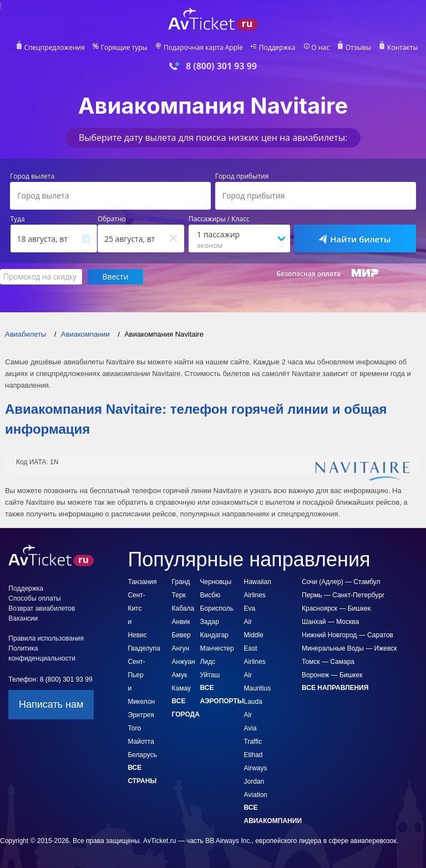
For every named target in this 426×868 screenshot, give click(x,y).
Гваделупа (144, 648)
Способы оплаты (34, 598)
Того (134, 728)
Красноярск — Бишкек (336, 608)
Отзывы (358, 48)
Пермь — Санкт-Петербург (343, 595)
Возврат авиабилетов (42, 608)
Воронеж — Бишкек (332, 675)
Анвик (181, 622)
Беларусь (142, 755)
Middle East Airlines (255, 648)
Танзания (142, 582)
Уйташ (210, 675)
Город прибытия (242, 176)
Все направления (335, 688)
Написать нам (51, 704)
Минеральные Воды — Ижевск (349, 648)
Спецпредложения (55, 48)
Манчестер (217, 648)
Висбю (211, 595)
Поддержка (277, 48)
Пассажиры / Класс (219, 219)
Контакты (403, 48)
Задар (210, 622)
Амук (180, 675)
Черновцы (216, 582)
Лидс (208, 662)
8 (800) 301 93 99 (221, 66)
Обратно (112, 219)
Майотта (141, 742)
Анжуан (184, 662)
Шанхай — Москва (330, 622)
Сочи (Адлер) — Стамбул (341, 582)
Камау (181, 688)
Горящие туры (124, 48)
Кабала (183, 608)
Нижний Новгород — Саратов (348, 635)
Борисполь (217, 608)
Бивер (181, 635)
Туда (18, 219)
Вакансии (23, 618)
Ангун (181, 648)
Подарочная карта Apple (203, 48)
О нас (320, 48)
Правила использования (46, 638)
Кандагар (214, 635)
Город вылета (32, 176)
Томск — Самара (328, 662)
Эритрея (141, 715)
